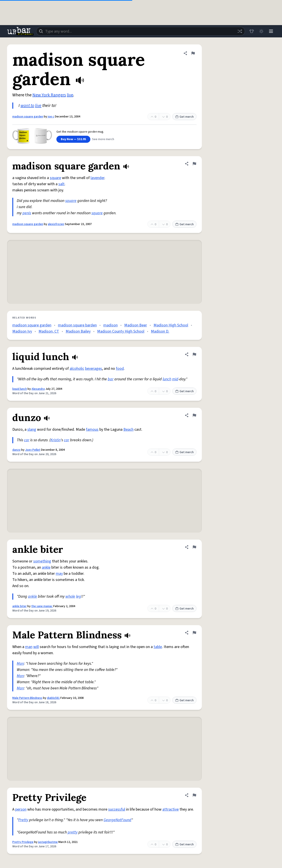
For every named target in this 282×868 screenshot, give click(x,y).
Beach (128, 429)
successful (117, 809)
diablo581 (53, 698)
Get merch (184, 117)
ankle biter (19, 606)
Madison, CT (49, 331)
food (120, 369)
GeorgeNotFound (117, 820)
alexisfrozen (56, 224)
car (27, 440)
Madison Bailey (78, 331)
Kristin (56, 440)
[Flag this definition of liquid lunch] (194, 354)
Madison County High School (121, 331)
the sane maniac (42, 606)
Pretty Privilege (23, 842)
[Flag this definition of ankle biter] (194, 547)
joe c (51, 117)
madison (110, 325)
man (29, 647)
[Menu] (271, 31)
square (55, 178)
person (21, 809)
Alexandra (38, 389)
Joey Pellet (33, 450)
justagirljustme (48, 842)
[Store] (252, 31)
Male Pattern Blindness (27, 698)
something (42, 561)
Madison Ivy (22, 331)
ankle (46, 567)
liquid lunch (20, 389)
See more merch (103, 139)
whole (70, 596)
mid (175, 379)
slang (32, 429)
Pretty (23, 820)
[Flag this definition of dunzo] (194, 415)
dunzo (16, 450)
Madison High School (171, 325)
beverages (94, 369)
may (59, 574)
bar (111, 379)
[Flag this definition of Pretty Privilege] (194, 795)
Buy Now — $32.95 (73, 139)
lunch (167, 379)
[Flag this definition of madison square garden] (193, 53)
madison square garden (28, 117)
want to (27, 106)
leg (79, 596)
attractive (171, 809)
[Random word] (240, 31)
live (70, 95)
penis (27, 213)
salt (61, 184)
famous (92, 429)
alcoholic (77, 369)
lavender (97, 178)
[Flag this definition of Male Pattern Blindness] (194, 633)
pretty (73, 832)
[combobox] (141, 31)
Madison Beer (136, 325)
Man (20, 664)
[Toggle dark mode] (261, 31)
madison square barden (77, 325)
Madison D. (160, 331)
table (158, 647)
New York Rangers (49, 95)
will (36, 647)
